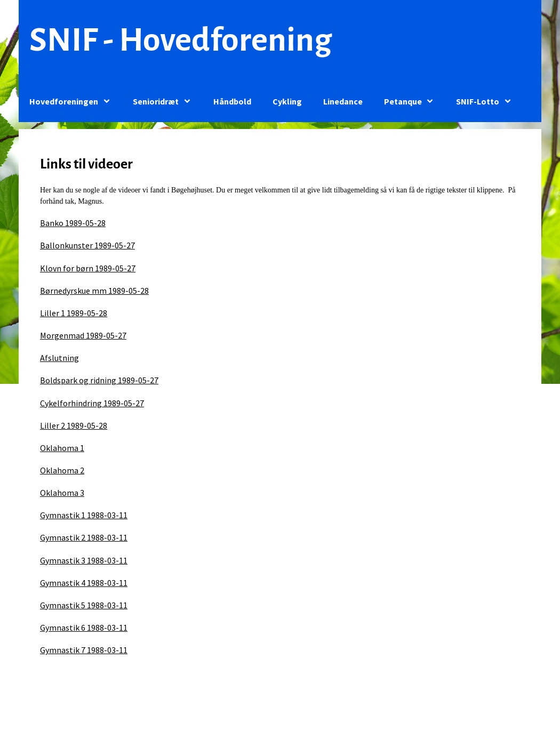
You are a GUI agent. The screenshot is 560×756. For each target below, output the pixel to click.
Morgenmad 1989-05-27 (83, 335)
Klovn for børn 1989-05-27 (88, 268)
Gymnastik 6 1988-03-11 (84, 628)
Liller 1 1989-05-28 (74, 313)
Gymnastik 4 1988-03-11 (84, 583)
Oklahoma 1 (62, 448)
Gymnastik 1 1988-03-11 (84, 515)
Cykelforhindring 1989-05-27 (92, 403)
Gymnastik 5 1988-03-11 (84, 605)
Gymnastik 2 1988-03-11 (84, 537)
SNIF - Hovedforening (181, 40)
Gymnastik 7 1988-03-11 (84, 650)
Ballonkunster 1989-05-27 (87, 245)
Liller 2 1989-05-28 (74, 425)
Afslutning (59, 358)
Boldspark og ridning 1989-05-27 (99, 380)
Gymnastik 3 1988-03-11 (84, 560)
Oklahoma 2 (62, 470)
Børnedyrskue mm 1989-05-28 (94, 291)
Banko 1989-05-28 (73, 223)
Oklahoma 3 (62, 493)
